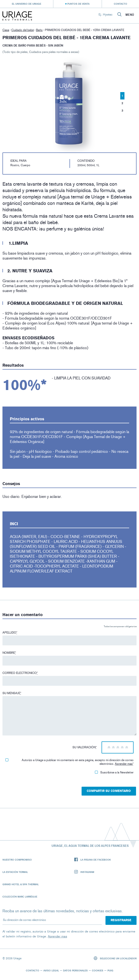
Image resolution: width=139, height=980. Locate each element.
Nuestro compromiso (17, 860)
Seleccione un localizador (115, 958)
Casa (6, 30)
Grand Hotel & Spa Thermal (21, 884)
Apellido (10, 633)
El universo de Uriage (26, 4)
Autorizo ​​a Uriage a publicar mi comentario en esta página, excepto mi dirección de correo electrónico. (69, 762)
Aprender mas (124, 764)
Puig (110, 970)
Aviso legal (51, 970)
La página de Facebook (93, 860)
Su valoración (85, 747)
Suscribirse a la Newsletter (114, 772)
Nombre (9, 653)
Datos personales (75, 970)
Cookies (98, 970)
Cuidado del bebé (23, 30)
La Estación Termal (15, 872)
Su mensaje (12, 693)
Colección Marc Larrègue (20, 897)
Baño (39, 30)
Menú (130, 15)
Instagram (84, 872)
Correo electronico (20, 673)
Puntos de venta (78, 4)
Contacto (121, 4)
